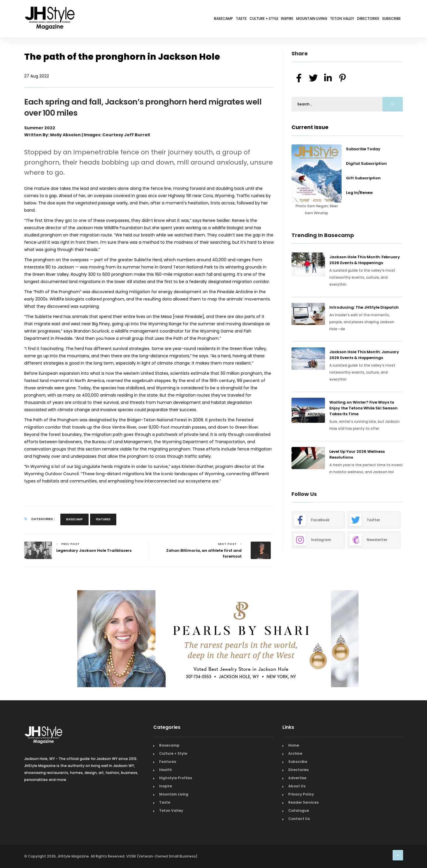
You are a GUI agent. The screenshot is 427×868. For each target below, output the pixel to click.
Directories (355, 20)
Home (294, 745)
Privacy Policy (301, 794)
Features (103, 519)
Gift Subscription (363, 178)
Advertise (297, 778)
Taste (180, 20)
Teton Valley (319, 20)
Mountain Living (279, 20)
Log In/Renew (359, 193)
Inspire (245, 20)
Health (166, 770)
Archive (295, 753)
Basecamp (155, 20)
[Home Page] (50, 10)
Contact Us (299, 819)
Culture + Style (212, 20)
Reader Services (303, 802)
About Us (297, 786)
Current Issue (310, 127)
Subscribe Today (363, 149)
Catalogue (299, 810)
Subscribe (387, 20)
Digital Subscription (366, 163)
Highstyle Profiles (176, 778)
